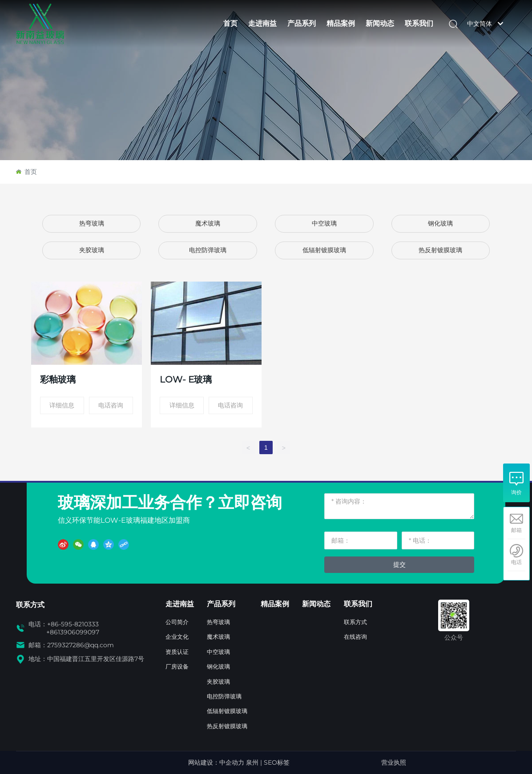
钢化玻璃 (440, 224)
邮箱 (516, 530)
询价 (516, 492)
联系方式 (30, 605)
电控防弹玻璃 (208, 250)
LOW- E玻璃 (186, 379)
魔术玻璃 (208, 224)
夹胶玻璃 (92, 250)
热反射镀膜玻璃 (440, 250)
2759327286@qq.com (81, 645)
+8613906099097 (73, 632)
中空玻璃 (324, 224)
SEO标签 (277, 762)
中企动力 (232, 762)
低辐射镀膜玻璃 (324, 250)
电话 (516, 562)
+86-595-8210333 (73, 624)
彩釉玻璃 (58, 379)
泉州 (252, 762)
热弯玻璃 (92, 224)
